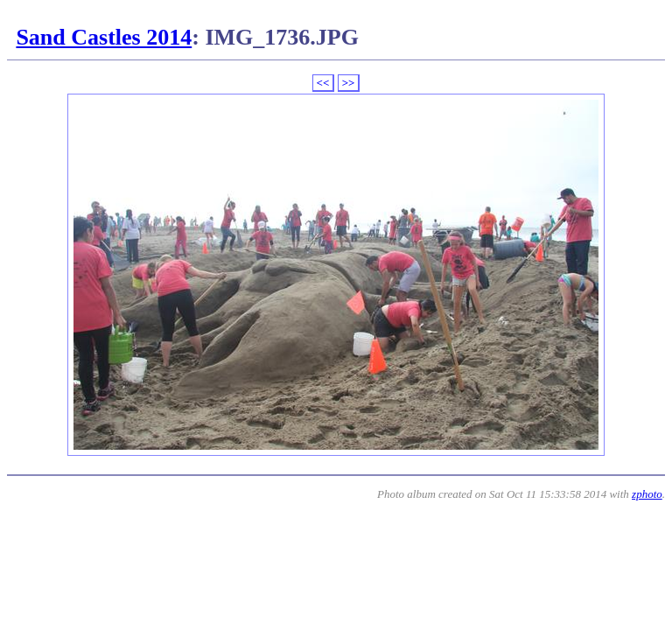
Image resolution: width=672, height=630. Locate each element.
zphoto (647, 494)
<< (323, 83)
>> (349, 83)
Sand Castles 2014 (104, 37)
